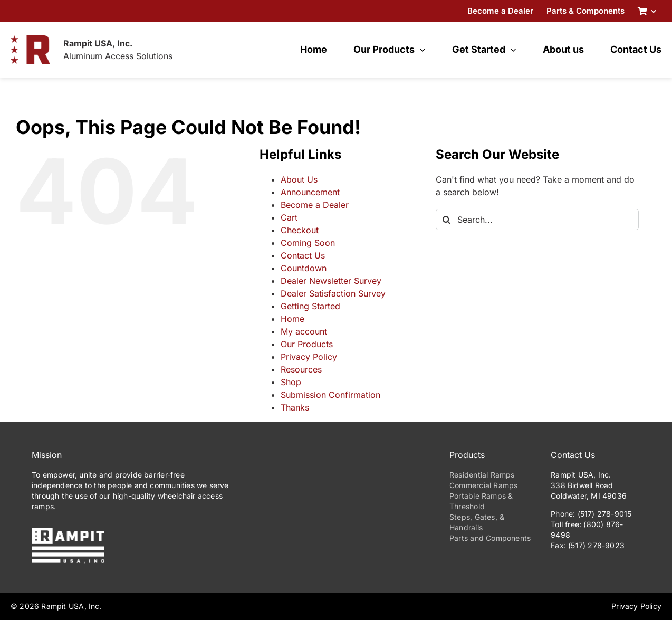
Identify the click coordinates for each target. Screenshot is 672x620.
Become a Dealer (315, 205)
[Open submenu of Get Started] (511, 50)
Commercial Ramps (483, 485)
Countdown (304, 268)
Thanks (295, 407)
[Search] (446, 220)
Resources (301, 369)
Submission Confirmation (330, 395)
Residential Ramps (482, 475)
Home (292, 319)
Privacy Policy (309, 357)
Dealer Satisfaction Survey (333, 293)
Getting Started (310, 306)
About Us (299, 179)
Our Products (307, 344)
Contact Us (303, 255)
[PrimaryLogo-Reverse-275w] (68, 532)
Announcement (310, 192)
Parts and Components (490, 538)
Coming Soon (308, 243)
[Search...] (537, 220)
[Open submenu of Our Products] (420, 50)
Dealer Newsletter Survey (331, 281)
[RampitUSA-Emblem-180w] (30, 40)
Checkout (300, 230)
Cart (289, 217)
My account (304, 331)
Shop (291, 382)
